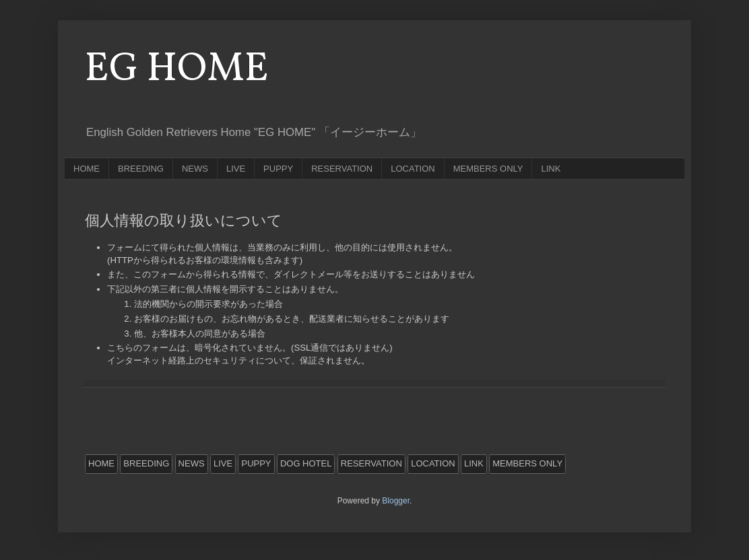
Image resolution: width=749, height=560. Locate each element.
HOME (87, 169)
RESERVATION (342, 169)
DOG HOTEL (306, 463)
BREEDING (141, 169)
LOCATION (413, 169)
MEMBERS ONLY (488, 169)
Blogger (396, 501)
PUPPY (278, 169)
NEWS (195, 169)
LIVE (236, 169)
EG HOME (177, 70)
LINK (551, 169)
